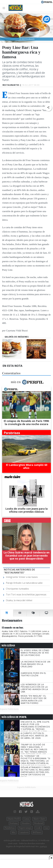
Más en (27, 382)
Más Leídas (8, 646)
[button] (48, 108)
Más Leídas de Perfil (14, 717)
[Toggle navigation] (5, 8)
